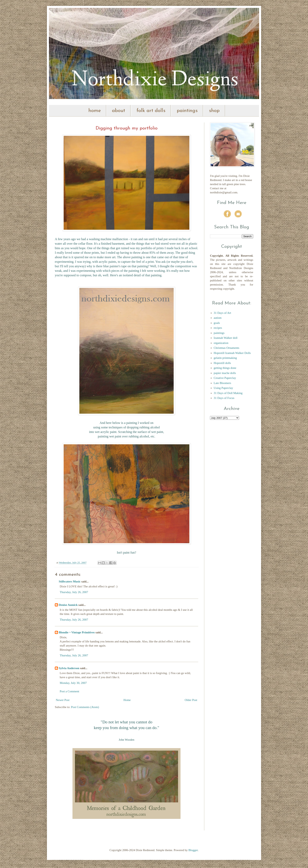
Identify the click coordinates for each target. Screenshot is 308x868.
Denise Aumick (68, 605)
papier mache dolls (225, 373)
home (95, 111)
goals (217, 323)
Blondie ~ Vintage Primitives (77, 632)
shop (214, 111)
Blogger (193, 850)
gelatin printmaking (225, 358)
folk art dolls (151, 111)
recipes (218, 328)
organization (221, 343)
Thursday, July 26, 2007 (74, 592)
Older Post (191, 700)
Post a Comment (69, 691)
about (119, 111)
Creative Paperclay (225, 378)
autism (218, 318)
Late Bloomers (222, 383)
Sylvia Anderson (69, 668)
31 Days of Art (222, 313)
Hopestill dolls (222, 363)
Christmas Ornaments (226, 348)
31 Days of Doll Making (228, 393)
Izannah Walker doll (226, 338)
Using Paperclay (223, 388)
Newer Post (63, 700)
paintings (187, 111)
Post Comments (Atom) (85, 707)
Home (127, 700)
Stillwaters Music (70, 581)
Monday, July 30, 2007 (73, 683)
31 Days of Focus (224, 398)
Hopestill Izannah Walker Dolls (232, 353)
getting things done (225, 368)
